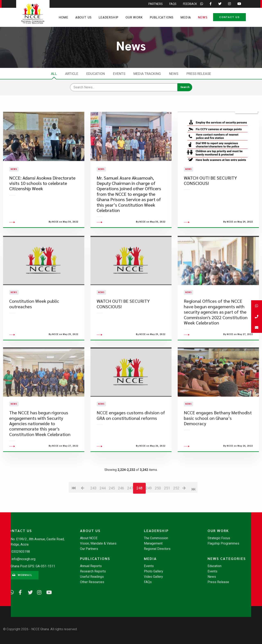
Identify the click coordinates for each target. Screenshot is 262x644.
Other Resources (92, 582)
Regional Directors (157, 549)
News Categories (227, 558)
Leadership (109, 17)
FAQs (148, 582)
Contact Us (229, 17)
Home (64, 17)
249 (149, 510)
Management (153, 544)
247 (130, 510)
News (203, 17)
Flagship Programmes (223, 544)
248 (139, 510)
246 (121, 510)
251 (167, 510)
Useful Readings (92, 577)
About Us (84, 17)
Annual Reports (91, 566)
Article (72, 74)
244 (102, 510)
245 (112, 510)
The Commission (156, 538)
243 (93, 510)
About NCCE (89, 538)
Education (96, 74)
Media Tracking (147, 74)
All (54, 74)
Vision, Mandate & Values (98, 544)
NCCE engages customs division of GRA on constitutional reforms (131, 438)
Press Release (199, 74)
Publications (162, 17)
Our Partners (89, 549)
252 (176, 510)
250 (158, 510)
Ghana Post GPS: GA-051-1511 (33, 566)
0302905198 (21, 552)
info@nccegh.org (23, 559)
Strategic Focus (219, 538)
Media (186, 17)
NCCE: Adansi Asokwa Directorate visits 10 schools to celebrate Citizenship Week (42, 194)
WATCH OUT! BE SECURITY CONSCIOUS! (210, 191)
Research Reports (93, 571)
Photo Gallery (154, 571)
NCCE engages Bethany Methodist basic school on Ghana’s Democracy (218, 440)
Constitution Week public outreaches (34, 326)
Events (119, 74)
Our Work (134, 17)
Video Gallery (153, 577)
